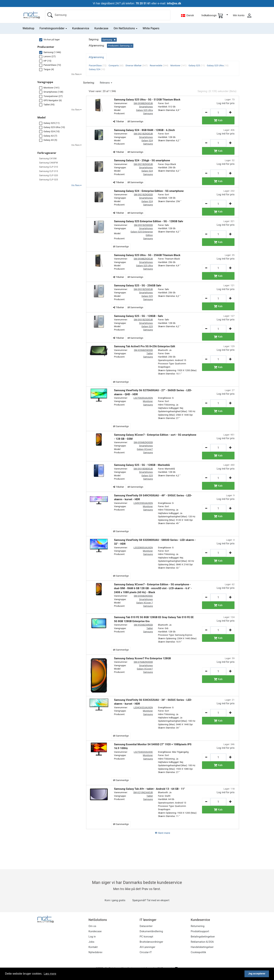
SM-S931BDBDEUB (143, 469)
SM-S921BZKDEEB (143, 195)
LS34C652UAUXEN (143, 707)
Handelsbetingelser (202, 947)
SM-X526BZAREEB (143, 625)
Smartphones (146, 107)
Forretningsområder (53, 28)
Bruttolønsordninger (151, 942)
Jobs (91, 942)
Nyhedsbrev (96, 952)
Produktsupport (200, 931)
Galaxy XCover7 (145, 449)
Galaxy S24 (147, 140)
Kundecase (101, 28)
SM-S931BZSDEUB (143, 320)
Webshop (28, 28)
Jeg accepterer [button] (257, 974)
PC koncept (146, 937)
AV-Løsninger (147, 947)
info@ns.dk (174, 3)
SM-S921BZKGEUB (143, 164)
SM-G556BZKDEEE (143, 596)
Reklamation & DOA (202, 942)
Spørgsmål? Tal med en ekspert (151, 900)
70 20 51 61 (143, 3)
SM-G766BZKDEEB (143, 662)
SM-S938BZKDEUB (143, 259)
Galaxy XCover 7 (145, 603)
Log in (92, 937)
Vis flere (76, 185)
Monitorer (148, 401)
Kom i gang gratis (115, 900)
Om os (92, 926)
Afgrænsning (96, 57)
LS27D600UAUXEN (143, 398)
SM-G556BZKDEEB (143, 442)
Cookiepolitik (199, 952)
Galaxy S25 (147, 296)
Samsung (148, 113)
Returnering (198, 926)
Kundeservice (81, 28)
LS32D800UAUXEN (143, 548)
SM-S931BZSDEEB (143, 225)
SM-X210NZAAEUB (143, 792)
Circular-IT (146, 952)
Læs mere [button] (50, 974)
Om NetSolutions (125, 28)
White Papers (151, 28)
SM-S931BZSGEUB (143, 289)
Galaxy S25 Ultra (144, 110)
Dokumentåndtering (151, 931)
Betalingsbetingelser (203, 937)
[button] (106, 83)
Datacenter (146, 926)
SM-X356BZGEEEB (143, 350)
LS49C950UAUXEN (143, 503)
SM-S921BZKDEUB (143, 134)
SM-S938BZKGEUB (143, 103)
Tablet (150, 353)
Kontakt (93, 947)
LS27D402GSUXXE (143, 752)
